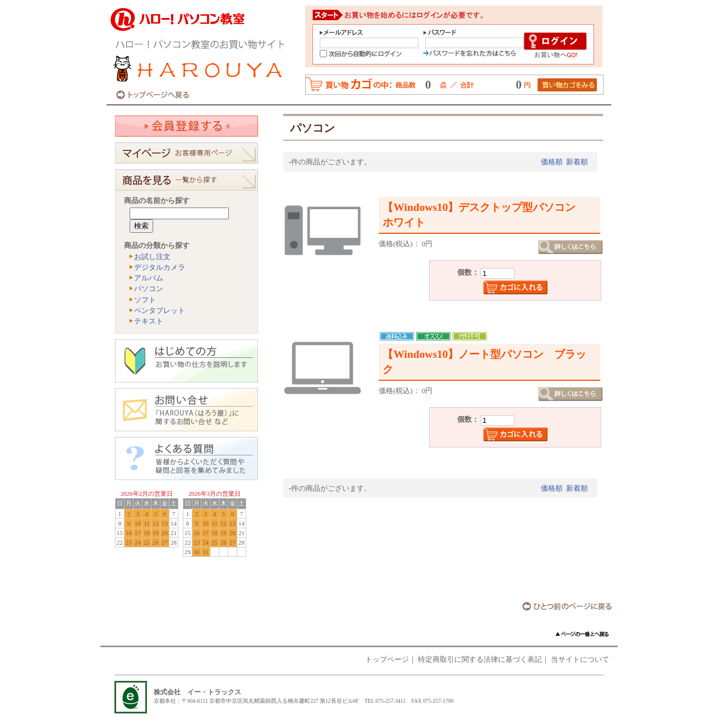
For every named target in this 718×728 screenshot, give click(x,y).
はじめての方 (187, 361)
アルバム (149, 278)
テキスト (149, 321)
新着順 (577, 162)
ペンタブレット (160, 311)
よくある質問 (187, 459)
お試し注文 (152, 257)
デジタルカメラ (160, 268)
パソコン (149, 289)
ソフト (145, 300)
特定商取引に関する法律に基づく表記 (480, 660)
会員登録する (187, 126)
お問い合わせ (187, 410)
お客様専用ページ (187, 153)
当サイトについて (580, 660)
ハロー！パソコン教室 (202, 52)
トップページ (387, 660)
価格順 (552, 162)
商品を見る (187, 180)
